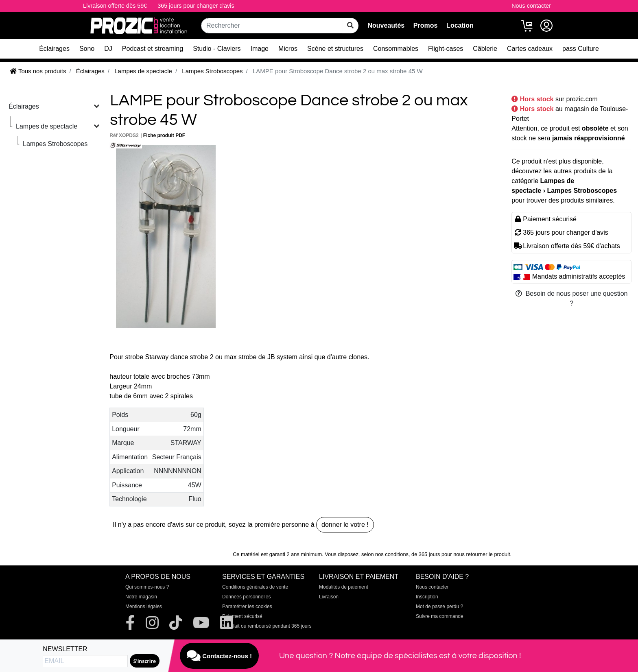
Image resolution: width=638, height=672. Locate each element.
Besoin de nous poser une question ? (572, 298)
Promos (426, 25)
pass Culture (581, 49)
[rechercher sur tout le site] (350, 26)
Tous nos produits (38, 71)
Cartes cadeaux (530, 49)
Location (460, 25)
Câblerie (485, 49)
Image (260, 49)
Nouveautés (386, 25)
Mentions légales (144, 607)
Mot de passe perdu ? (439, 607)
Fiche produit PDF (164, 135)
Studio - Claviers (217, 49)
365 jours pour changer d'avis (196, 6)
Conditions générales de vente (255, 587)
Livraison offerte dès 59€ (115, 6)
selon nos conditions (385, 554)
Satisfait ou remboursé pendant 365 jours (267, 626)
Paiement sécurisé (242, 616)
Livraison (329, 597)
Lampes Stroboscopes (55, 144)
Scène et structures (335, 49)
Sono (87, 49)
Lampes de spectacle (47, 126)
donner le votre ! (345, 525)
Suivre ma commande (440, 616)
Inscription (427, 597)
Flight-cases (446, 49)
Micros (288, 49)
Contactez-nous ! (219, 656)
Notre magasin (141, 597)
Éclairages (54, 49)
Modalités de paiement (344, 587)
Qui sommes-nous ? (147, 587)
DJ (108, 49)
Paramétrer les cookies (247, 607)
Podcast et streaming (153, 49)
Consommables (396, 49)
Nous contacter (531, 6)
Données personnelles (246, 597)
